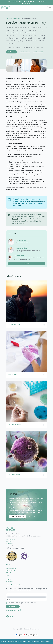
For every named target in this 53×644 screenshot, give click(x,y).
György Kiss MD (21, 241)
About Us (9, 572)
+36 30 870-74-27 (11, 539)
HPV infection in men (14, 324)
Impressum (9, 582)
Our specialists (10, 570)
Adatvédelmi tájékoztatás (14, 610)
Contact (32, 516)
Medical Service (16, 18)
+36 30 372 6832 (37, 52)
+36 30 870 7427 (24, 52)
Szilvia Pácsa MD (19, 256)
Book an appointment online (36, 201)
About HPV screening (14, 425)
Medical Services (11, 568)
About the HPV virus (14, 475)
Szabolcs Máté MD (22, 248)
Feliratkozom (13, 606)
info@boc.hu (10, 544)
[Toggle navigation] (50, 8)
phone (18, 203)
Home (8, 18)
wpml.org (15, 642)
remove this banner (46, 642)
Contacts (9, 580)
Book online (11, 52)
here (20, 206)
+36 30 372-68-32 (11, 542)
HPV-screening (12, 374)
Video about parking (18, 516)
